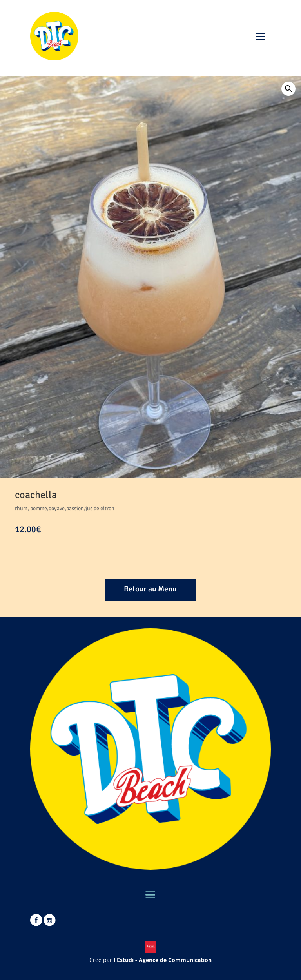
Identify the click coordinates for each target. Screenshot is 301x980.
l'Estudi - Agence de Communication (163, 960)
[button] (288, 89)
